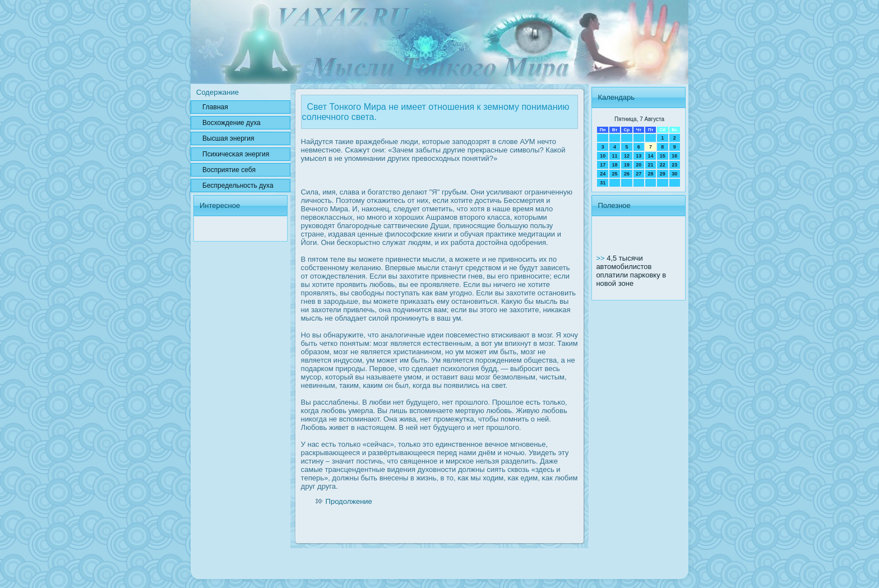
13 (639, 156)
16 (674, 156)
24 (603, 174)
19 (627, 165)
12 (627, 156)
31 (603, 183)
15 (663, 156)
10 (603, 156)
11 (615, 156)
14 (650, 156)
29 (663, 174)
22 (663, 165)
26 (627, 174)
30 (674, 174)
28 (650, 174)
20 (639, 165)
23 (674, 165)
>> (601, 258)
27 (639, 174)
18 (615, 165)
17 (603, 165)
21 (650, 165)
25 (615, 174)
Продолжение (349, 501)
